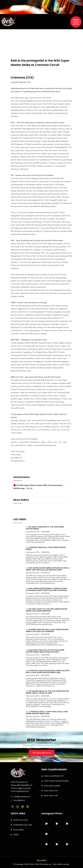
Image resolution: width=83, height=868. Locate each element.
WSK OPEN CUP (51, 791)
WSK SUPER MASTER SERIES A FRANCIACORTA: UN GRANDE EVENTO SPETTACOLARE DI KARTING (47, 589)
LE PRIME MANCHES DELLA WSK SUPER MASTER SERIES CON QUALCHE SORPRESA (47, 631)
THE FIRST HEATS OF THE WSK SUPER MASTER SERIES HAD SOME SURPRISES (47, 610)
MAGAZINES (18, 830)
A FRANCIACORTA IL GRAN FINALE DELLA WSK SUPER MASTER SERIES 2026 (47, 713)
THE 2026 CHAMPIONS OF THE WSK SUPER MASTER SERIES (45, 528)
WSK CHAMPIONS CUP (54, 776)
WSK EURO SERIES (52, 786)
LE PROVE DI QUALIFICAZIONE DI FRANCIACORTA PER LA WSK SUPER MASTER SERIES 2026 (48, 672)
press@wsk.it (19, 800)
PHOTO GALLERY (20, 820)
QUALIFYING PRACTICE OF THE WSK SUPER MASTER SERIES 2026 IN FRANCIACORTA (45, 651)
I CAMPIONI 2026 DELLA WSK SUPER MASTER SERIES (46, 548)
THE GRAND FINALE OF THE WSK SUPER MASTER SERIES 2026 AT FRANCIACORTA (47, 692)
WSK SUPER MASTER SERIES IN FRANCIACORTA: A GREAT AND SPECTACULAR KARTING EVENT (48, 569)
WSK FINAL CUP (51, 796)
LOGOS (16, 835)
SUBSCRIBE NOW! (42, 753)
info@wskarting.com (22, 797)
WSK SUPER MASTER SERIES (56, 781)
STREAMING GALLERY (23, 825)
